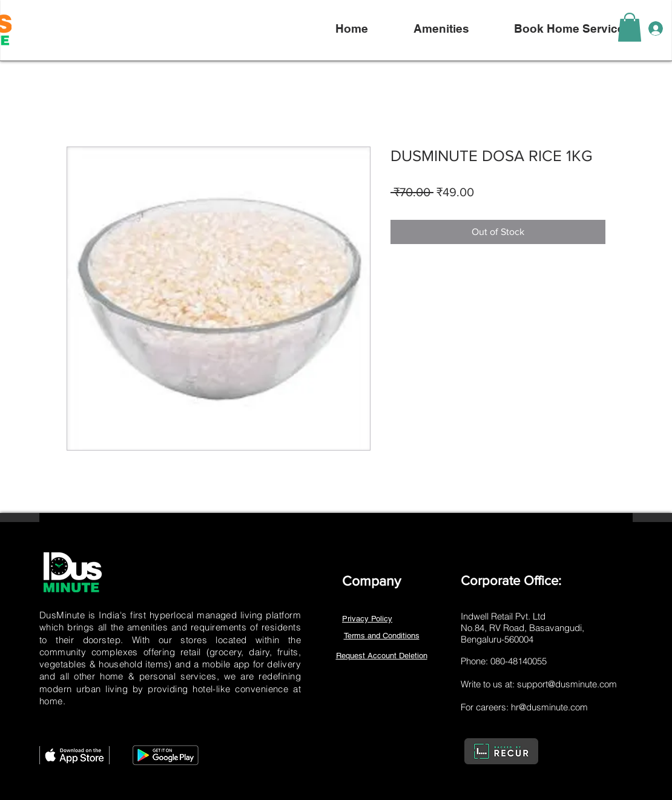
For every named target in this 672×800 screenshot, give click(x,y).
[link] (630, 27)
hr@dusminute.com (549, 707)
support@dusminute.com (567, 684)
